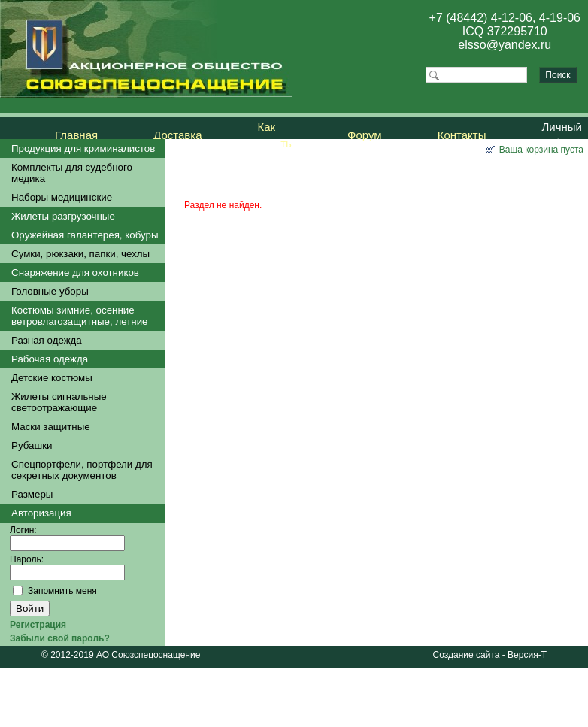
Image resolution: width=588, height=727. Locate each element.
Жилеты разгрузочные (63, 216)
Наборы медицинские (62, 197)
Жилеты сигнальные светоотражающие (59, 402)
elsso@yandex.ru (505, 45)
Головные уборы (50, 291)
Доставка (177, 135)
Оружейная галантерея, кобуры (85, 235)
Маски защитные (51, 427)
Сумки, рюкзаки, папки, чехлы (80, 254)
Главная (76, 135)
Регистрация (38, 625)
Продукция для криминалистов (83, 148)
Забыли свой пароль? (60, 638)
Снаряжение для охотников (75, 273)
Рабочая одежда (50, 359)
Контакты (462, 135)
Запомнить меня (62, 591)
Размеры (32, 494)
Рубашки (32, 445)
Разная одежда (47, 340)
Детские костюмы (52, 378)
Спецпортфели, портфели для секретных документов (82, 470)
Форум (365, 135)
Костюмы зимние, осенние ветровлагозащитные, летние (80, 316)
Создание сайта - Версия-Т (490, 655)
